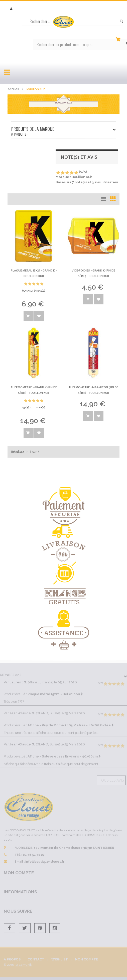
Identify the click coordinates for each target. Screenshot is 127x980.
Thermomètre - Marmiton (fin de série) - (93, 390)
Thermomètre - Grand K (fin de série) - (34, 390)
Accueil (13, 89)
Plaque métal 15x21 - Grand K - (34, 273)
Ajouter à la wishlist (39, 316)
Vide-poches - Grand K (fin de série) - (93, 273)
